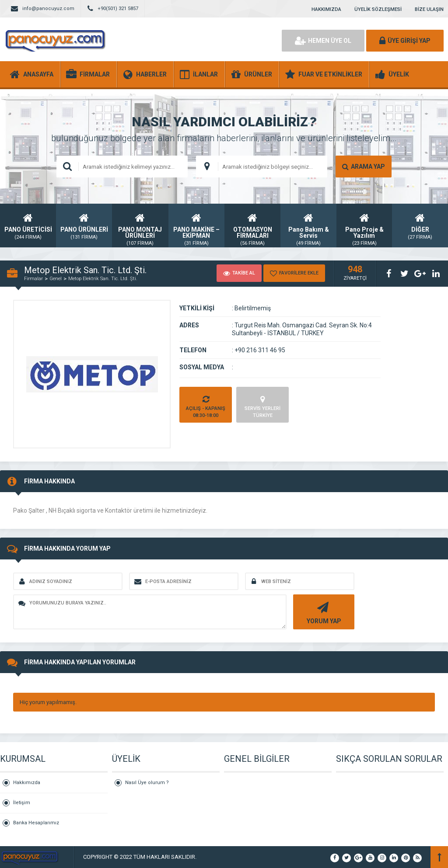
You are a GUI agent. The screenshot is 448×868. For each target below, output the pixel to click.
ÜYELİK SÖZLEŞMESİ (378, 9)
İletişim (22, 803)
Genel (56, 279)
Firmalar (33, 279)
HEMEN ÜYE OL (323, 41)
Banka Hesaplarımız (36, 823)
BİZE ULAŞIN (429, 9)
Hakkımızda (27, 783)
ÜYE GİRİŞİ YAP (405, 41)
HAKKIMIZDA (326, 9)
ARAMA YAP (364, 167)
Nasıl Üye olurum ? (147, 783)
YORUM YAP (323, 612)
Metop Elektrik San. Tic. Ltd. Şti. (103, 279)
